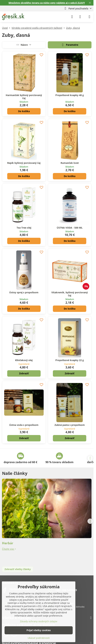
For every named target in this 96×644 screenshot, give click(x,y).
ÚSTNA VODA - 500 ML (70, 228)
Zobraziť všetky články (18, 569)
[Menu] (89, 17)
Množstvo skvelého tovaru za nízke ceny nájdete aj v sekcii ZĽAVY (47, 3)
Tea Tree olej (24, 228)
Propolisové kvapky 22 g (70, 360)
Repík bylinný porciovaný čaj (24, 163)
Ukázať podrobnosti (39, 638)
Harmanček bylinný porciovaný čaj (24, 97)
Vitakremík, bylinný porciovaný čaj (70, 294)
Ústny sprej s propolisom (24, 292)
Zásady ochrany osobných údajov (39, 621)
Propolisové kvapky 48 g (70, 95)
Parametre (70, 45)
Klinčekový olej (24, 360)
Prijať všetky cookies (39, 630)
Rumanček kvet (70, 163)
